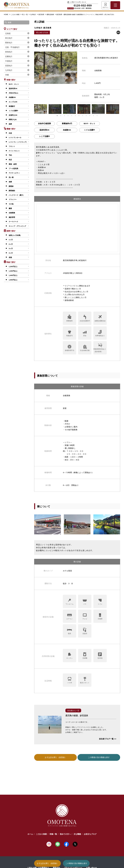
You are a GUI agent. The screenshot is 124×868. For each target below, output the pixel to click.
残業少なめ (13, 119)
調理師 (11, 186)
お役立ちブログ (90, 834)
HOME (6, 15)
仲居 (10, 133)
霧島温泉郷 (50, 15)
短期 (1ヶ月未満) (15, 235)
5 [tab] (72, 116)
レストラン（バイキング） (18, 142)
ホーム (30, 834)
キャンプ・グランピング (17, 226)
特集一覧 (53, 834)
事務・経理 (13, 164)
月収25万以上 (14, 93)
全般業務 (12, 213)
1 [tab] (57, 116)
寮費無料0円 (67, 123)
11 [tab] (93, 116)
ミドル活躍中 (13, 111)
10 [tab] (90, 116)
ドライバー (13, 199)
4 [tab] (68, 116)
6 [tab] (75, 116)
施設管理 (12, 217)
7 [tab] (79, 116)
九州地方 (33, 15)
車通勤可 (12, 106)
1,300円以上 (13, 271)
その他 (11, 204)
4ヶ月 (11, 253)
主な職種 (77, 834)
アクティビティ (14, 173)
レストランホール (15, 138)
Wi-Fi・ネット (14, 84)
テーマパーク (13, 222)
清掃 (10, 182)
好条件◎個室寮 (45, 123)
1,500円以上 (13, 280)
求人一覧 (25, 15)
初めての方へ (65, 834)
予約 (10, 155)
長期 (10, 257)
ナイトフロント (14, 151)
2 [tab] (61, 116)
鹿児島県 (41, 15)
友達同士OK (13, 115)
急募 (10, 124)
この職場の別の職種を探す (76, 863)
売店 (10, 160)
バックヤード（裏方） (17, 195)
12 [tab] (97, 116)
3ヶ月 (11, 248)
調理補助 (12, 191)
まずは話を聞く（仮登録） (47, 863)
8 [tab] (83, 116)
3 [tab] (64, 116)
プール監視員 (13, 169)
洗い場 (11, 177)
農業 (10, 208)
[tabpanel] (41, 109)
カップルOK (13, 102)
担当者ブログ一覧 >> (108, 739)
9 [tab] (86, 116)
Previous (32, 109)
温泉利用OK (13, 89)
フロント (12, 146)
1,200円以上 (13, 267)
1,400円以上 (13, 275)
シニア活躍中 (44, 136)
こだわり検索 (15, 15)
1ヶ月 (11, 240)
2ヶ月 (11, 244)
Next (122, 109)
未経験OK (12, 97)
